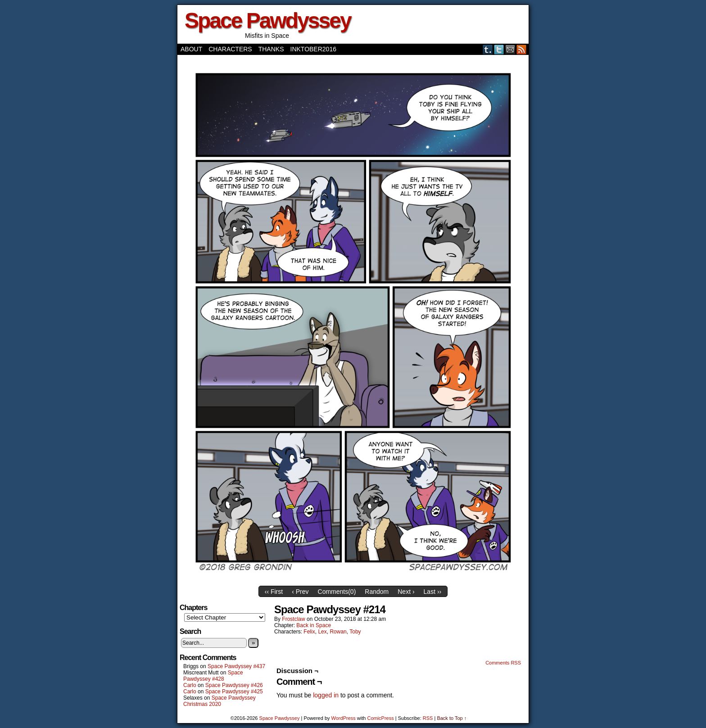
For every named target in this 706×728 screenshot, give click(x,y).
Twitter (499, 49)
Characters (230, 49)
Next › (406, 592)
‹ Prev (300, 592)
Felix (309, 632)
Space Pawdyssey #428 (213, 676)
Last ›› (433, 592)
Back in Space (314, 625)
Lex (322, 632)
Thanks (271, 49)
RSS (522, 49)
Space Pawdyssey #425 (234, 692)
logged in (326, 695)
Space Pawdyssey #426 (234, 685)
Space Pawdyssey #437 (236, 666)
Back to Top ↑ (452, 718)
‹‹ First (274, 592)
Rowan (338, 632)
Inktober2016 (313, 49)
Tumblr (488, 49)
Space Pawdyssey (268, 20)
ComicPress (380, 718)
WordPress (344, 718)
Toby (355, 632)
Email (510, 49)
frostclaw (293, 619)
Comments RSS (503, 663)
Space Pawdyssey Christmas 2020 (219, 701)
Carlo (190, 685)
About (191, 49)
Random (377, 592)
